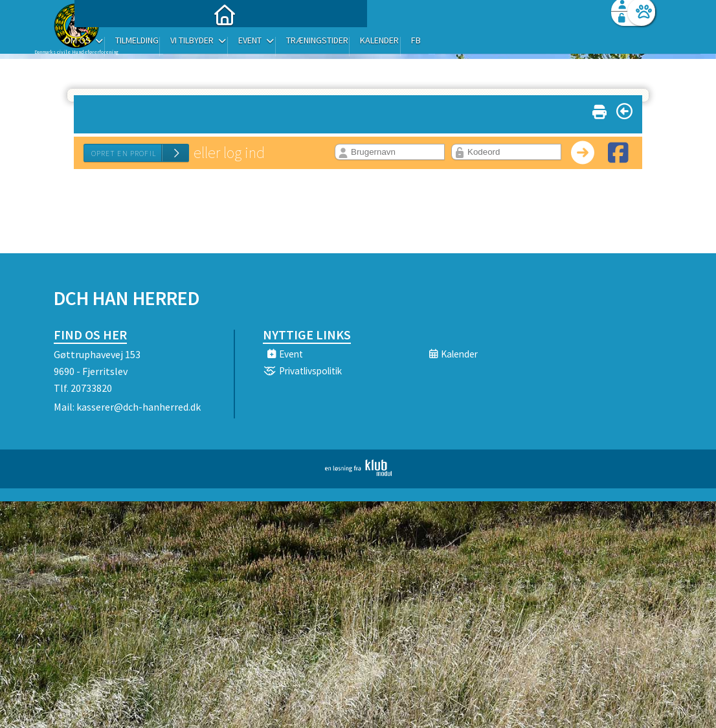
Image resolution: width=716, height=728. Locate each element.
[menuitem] (135, 44)
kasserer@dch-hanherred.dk (139, 407)
